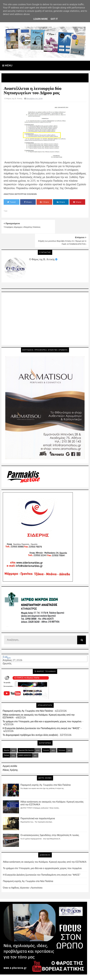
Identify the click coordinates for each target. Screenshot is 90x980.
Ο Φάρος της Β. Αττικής (42, 245)
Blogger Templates (32, 975)
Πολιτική (6, 741)
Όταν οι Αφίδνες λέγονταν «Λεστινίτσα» (23, 874)
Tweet (12, 202)
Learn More (41, 19)
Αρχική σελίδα (10, 752)
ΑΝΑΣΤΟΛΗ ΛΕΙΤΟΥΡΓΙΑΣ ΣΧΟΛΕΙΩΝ (20, 194)
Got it (54, 19)
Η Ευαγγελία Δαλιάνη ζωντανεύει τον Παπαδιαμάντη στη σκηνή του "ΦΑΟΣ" (41, 714)
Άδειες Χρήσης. (10, 756)
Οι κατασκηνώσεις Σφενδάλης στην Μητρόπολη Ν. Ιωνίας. (50, 821)
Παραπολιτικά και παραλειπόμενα (38, 805)
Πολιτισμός (62, 736)
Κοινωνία (46, 736)
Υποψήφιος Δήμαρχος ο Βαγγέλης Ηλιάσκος (22, 227)
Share (28, 202)
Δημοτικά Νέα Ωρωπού (26, 736)
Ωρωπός (7, 650)
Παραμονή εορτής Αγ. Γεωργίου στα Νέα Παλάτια (28, 697)
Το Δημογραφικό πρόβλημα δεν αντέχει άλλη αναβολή (30, 721)
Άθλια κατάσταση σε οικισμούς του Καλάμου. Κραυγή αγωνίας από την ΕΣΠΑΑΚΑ (45, 848)
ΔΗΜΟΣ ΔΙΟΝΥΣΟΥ (25, 741)
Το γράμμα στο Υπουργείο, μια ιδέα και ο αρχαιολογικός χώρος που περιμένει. (42, 708)
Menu (7, 66)
